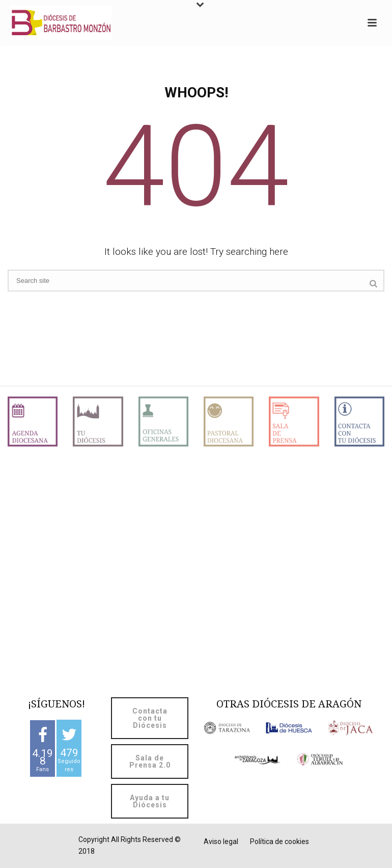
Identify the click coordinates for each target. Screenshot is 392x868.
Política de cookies (279, 841)
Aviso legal (221, 841)
